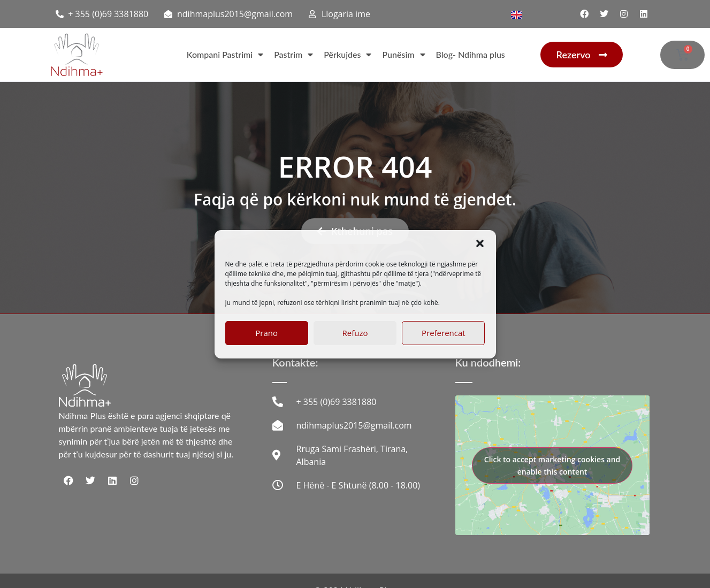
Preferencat (444, 333)
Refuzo (355, 333)
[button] (480, 243)
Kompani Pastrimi (225, 55)
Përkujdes (348, 55)
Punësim (403, 55)
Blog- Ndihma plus (471, 54)
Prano (266, 333)
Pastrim (293, 55)
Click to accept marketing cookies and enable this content (552, 465)
